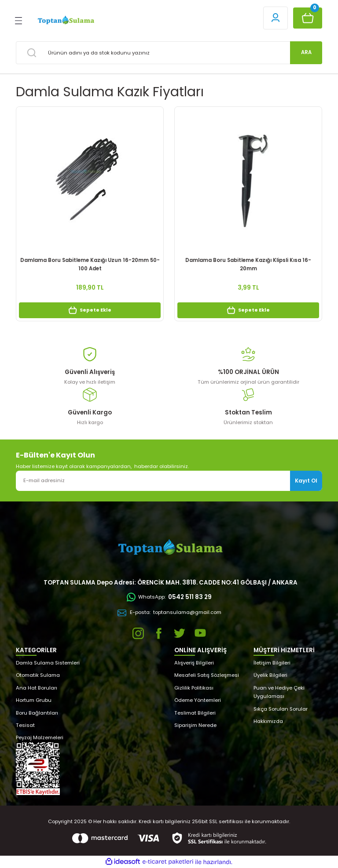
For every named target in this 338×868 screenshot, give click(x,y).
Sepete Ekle (90, 310)
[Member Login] (276, 18)
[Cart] (308, 18)
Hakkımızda (268, 721)
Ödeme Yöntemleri (198, 700)
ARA (306, 52)
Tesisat (25, 725)
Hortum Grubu (34, 700)
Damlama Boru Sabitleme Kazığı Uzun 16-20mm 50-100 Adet (90, 264)
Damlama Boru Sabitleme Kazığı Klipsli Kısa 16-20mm (248, 264)
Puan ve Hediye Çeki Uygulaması (279, 692)
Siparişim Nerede (195, 725)
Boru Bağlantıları (37, 713)
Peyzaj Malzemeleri (40, 737)
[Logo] (65, 20)
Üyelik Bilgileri (270, 675)
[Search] (169, 53)
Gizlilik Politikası (194, 688)
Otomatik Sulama (38, 675)
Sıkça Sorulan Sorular (281, 709)
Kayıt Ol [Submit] (306, 481)
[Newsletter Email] (169, 481)
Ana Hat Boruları (37, 688)
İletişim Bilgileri (272, 663)
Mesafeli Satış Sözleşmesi (207, 675)
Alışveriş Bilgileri (194, 663)
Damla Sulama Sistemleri (48, 663)
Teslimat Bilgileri (195, 713)
